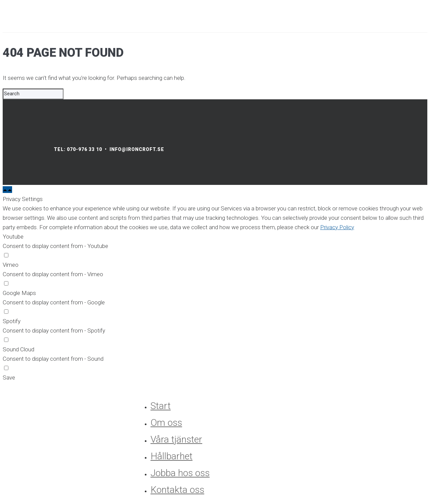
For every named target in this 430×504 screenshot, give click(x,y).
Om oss (166, 423)
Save (9, 377)
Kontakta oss (177, 490)
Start (161, 406)
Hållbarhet (171, 456)
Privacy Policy (337, 227)
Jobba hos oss (180, 473)
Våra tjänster (176, 439)
